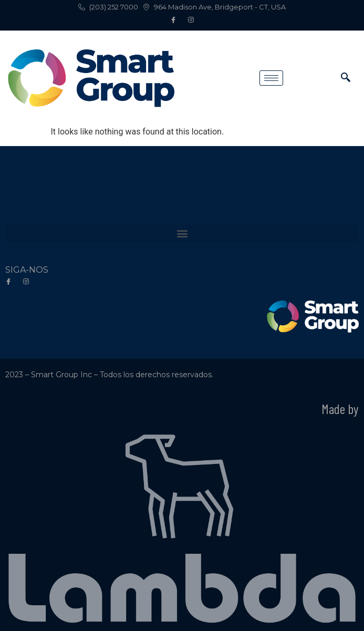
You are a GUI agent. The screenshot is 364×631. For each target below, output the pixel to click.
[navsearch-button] (346, 78)
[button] (182, 234)
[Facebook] (173, 20)
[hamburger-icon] (271, 78)
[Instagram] (191, 20)
